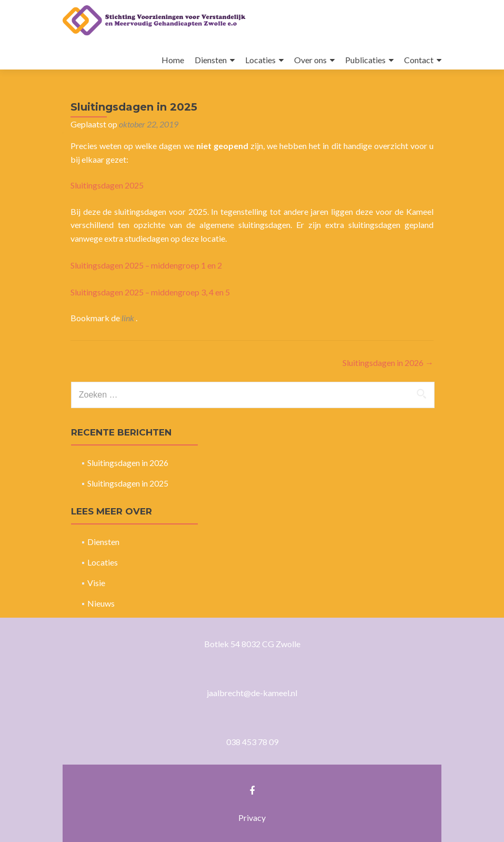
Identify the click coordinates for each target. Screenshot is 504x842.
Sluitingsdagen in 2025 (128, 483)
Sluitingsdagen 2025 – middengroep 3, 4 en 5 (150, 292)
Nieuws (101, 603)
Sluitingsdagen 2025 (107, 185)
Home (173, 60)
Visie (96, 583)
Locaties (260, 60)
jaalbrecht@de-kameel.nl (252, 693)
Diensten (211, 60)
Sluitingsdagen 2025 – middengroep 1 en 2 (146, 265)
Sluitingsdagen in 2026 (388, 363)
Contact (419, 60)
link (129, 318)
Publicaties (365, 60)
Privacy (252, 818)
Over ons (310, 60)
